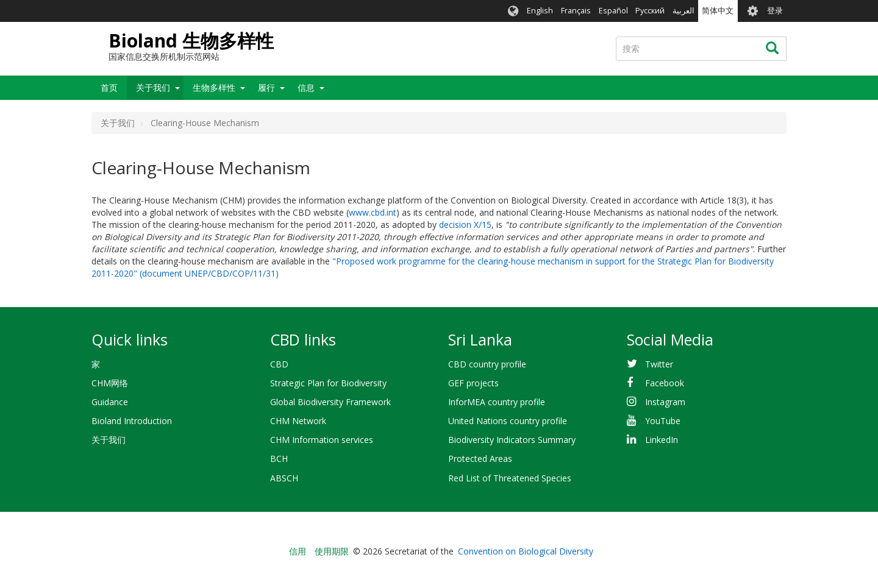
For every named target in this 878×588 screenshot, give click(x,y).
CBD (279, 364)
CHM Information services (322, 440)
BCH (279, 459)
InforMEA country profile (497, 402)
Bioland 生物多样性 (191, 41)
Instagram (665, 402)
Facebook (665, 383)
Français (576, 11)
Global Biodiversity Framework (330, 402)
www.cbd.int (373, 212)
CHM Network (298, 421)
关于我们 (153, 87)
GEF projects (473, 383)
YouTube (663, 421)
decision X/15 (465, 225)
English (540, 11)
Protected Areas (480, 459)
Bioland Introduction (132, 421)
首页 (109, 87)
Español (613, 11)
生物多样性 (214, 87)
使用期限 (332, 551)
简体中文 (718, 11)
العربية (683, 11)
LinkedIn (662, 440)
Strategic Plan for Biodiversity (328, 383)
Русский (650, 11)
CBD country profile (487, 364)
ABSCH (284, 478)
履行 (266, 87)
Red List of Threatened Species (510, 478)
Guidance (110, 402)
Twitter (659, 364)
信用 (298, 551)
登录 (775, 11)
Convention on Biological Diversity (526, 551)
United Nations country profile (508, 421)
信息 (306, 87)
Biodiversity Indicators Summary (512, 440)
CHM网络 (110, 383)
